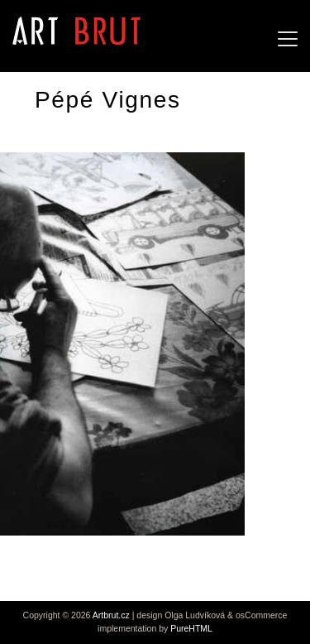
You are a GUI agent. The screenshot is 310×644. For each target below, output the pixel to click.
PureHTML (191, 628)
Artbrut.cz (111, 615)
